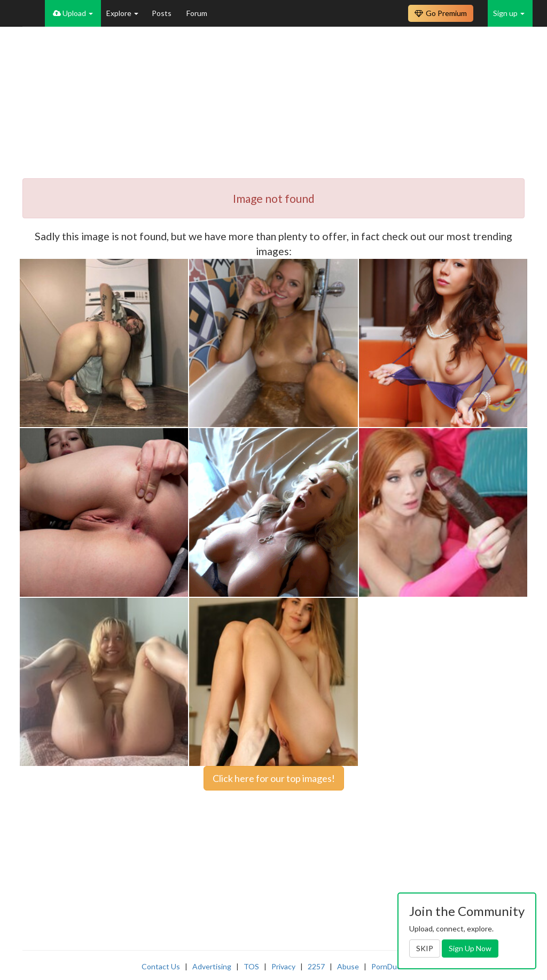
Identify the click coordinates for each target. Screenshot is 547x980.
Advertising (212, 966)
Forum (197, 13)
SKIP (425, 948)
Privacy (283, 966)
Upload (73, 13)
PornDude (388, 966)
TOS (251, 966)
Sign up (509, 13)
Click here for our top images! (274, 778)
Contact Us (161, 966)
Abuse (348, 966)
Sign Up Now (470, 948)
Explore (122, 13)
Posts (162, 13)
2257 (316, 966)
